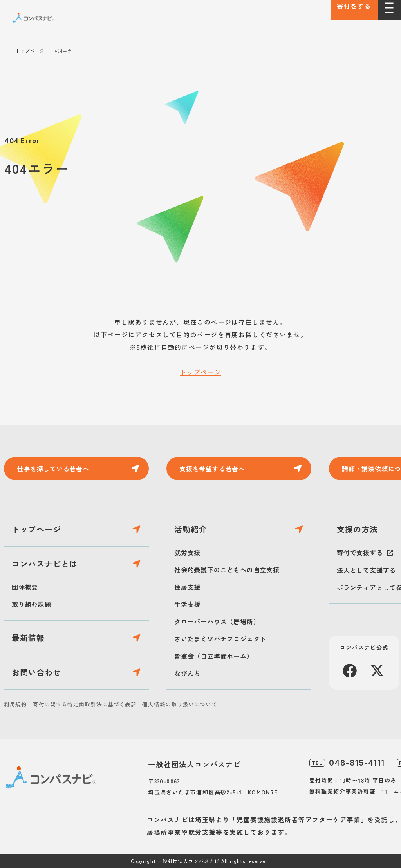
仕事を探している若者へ (53, 469)
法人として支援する (366, 570)
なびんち (187, 673)
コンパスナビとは (45, 564)
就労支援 (187, 552)
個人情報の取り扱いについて (180, 704)
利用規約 (15, 704)
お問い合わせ (36, 672)
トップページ (30, 51)
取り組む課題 (32, 604)
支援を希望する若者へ (212, 469)
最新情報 (28, 638)
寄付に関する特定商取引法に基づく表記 (85, 704)
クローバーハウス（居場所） (217, 621)
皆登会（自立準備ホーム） (214, 656)
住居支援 (187, 587)
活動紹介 (191, 529)
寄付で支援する (360, 552)
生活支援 (187, 604)
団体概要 (25, 587)
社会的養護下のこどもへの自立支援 (227, 570)
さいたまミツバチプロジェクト (220, 639)
